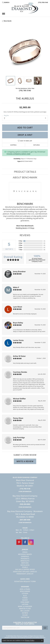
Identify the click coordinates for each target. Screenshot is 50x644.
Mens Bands (8, 21)
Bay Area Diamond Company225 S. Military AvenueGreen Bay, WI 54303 (25, 501)
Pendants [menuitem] (25, 559)
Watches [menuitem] (25, 563)
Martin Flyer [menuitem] (25, 609)
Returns (37, 145)
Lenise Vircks (18, 340)
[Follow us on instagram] (31, 542)
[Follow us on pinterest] (19, 542)
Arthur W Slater (19, 356)
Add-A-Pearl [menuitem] (25, 589)
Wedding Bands (21, 228)
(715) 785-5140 (25, 91)
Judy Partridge (19, 438)
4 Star (21, 243)
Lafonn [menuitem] (25, 604)
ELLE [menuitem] (25, 596)
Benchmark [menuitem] (25, 591)
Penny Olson (18, 418)
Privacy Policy (30, 640)
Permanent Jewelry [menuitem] (25, 574)
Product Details (25, 172)
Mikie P (16, 287)
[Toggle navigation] (4, 14)
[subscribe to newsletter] (45, 628)
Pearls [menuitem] (25, 567)
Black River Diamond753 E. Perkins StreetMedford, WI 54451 (25, 486)
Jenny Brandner (19, 272)
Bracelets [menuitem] (25, 561)
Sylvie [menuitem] (25, 615)
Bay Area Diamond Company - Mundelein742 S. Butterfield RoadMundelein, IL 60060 (25, 517)
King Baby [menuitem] (25, 602)
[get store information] (25, 491)
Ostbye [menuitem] (25, 613)
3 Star (21, 245)
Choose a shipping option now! (18, 154)
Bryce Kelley (18, 323)
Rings (32, 228)
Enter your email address (25, 624)
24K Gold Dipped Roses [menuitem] (25, 569)
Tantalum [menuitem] (25, 617)
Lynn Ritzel (18, 307)
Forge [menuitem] (25, 598)
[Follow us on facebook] (25, 542)
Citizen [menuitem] (25, 594)
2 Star (21, 247)
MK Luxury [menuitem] (25, 611)
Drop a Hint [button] (25, 135)
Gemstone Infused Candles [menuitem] (25, 572)
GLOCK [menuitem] (25, 600)
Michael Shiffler (19, 399)
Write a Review (25, 461)
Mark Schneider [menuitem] (25, 607)
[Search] (6, 2)
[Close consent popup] (42, 641)
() (44, 241)
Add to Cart (25, 128)
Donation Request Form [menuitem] (25, 581)
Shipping (13, 145)
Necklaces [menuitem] (25, 565)
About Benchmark (25, 177)
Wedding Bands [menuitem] (25, 554)
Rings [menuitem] (25, 552)
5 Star (21, 241)
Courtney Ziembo (20, 372)
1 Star (21, 250)
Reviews (25, 235)
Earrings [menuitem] (25, 556)
